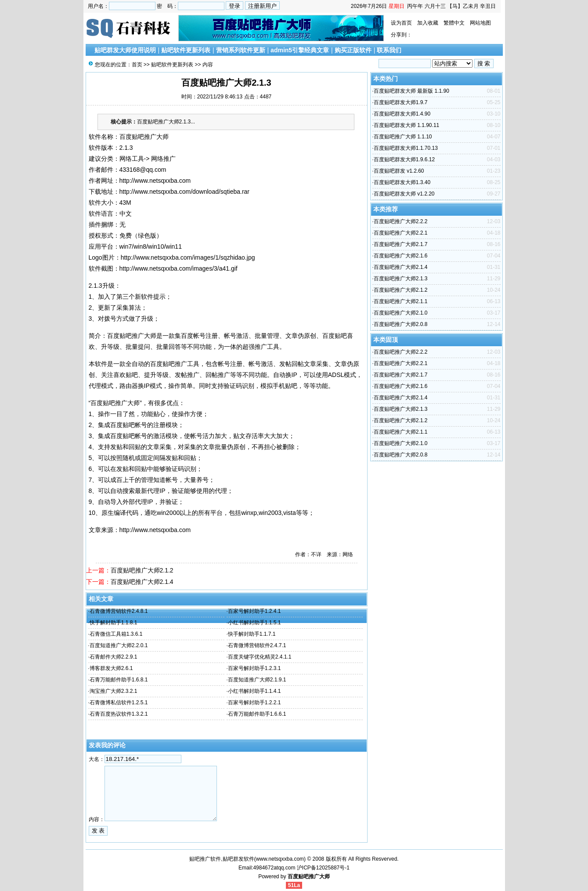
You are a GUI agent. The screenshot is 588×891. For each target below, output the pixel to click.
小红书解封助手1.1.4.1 (254, 691)
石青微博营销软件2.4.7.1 (257, 645)
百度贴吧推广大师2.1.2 (142, 570)
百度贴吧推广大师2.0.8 (401, 324)
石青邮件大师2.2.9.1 (114, 657)
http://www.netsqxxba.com (155, 181)
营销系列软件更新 (241, 50)
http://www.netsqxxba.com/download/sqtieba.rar (185, 192)
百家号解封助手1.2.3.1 (254, 668)
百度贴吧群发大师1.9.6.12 (404, 159)
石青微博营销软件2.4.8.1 (119, 611)
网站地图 (480, 23)
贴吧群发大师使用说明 (125, 50)
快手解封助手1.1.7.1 (252, 634)
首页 (137, 65)
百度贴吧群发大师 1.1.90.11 (406, 125)
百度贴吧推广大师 (309, 877)
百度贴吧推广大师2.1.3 (401, 279)
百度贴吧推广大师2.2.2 (401, 221)
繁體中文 (454, 23)
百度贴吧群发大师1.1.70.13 (406, 148)
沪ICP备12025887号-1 (323, 868)
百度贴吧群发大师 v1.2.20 (404, 194)
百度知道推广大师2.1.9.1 (257, 680)
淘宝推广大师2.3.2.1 (114, 691)
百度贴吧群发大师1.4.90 (402, 114)
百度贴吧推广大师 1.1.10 (403, 137)
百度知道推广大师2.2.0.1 (119, 645)
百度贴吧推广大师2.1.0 (401, 313)
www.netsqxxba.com (280, 859)
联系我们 (389, 50)
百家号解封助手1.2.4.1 (254, 611)
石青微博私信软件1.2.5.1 (119, 703)
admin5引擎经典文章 (300, 50)
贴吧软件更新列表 (186, 50)
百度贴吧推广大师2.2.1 (401, 233)
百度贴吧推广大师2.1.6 (401, 256)
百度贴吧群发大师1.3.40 (402, 182)
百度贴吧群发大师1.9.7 (401, 102)
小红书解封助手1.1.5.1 (254, 623)
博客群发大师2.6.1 (111, 668)
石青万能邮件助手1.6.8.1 (119, 680)
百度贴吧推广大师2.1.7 (401, 244)
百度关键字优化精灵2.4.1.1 (260, 657)
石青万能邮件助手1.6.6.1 (257, 714)
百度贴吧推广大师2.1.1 (401, 301)
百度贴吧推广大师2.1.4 (142, 582)
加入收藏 (428, 23)
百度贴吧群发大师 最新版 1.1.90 (411, 91)
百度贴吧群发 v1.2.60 (399, 171)
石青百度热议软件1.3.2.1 (119, 714)
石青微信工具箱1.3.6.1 (116, 634)
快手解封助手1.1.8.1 (114, 623)
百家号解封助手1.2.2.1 (254, 703)
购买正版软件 (353, 50)
